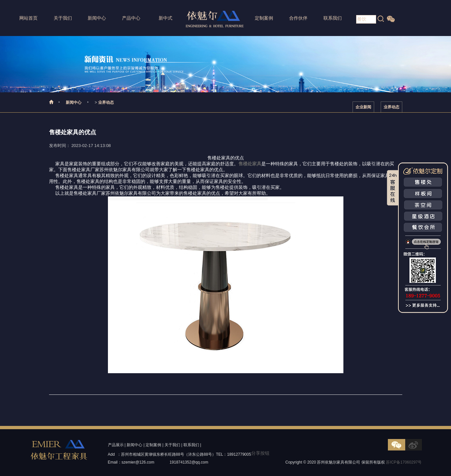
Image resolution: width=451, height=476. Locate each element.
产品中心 (131, 18)
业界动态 (106, 102)
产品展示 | (117, 445)
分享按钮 (260, 453)
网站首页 (28, 18)
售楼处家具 (250, 164)
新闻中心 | (135, 445)
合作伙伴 (298, 18)
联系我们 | (192, 445)
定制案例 (264, 18)
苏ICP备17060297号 (404, 462)
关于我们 (63, 18)
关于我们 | (173, 445)
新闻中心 (97, 18)
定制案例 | (154, 445)
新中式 (165, 18)
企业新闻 (363, 107)
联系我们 (333, 18)
